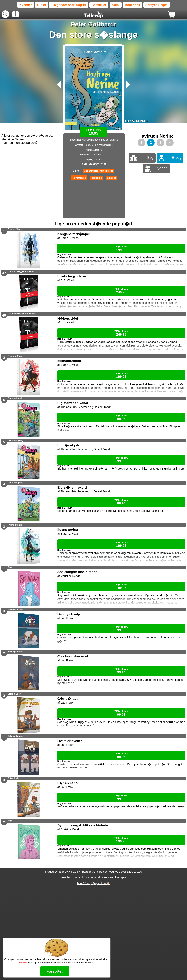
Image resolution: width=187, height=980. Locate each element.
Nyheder (25, 5)
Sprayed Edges (157, 5)
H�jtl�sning (79, 178)
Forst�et (55, 971)
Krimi (116, 5)
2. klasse (111, 178)
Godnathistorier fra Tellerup (99, 171)
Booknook (132, 5)
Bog (150, 158)
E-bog (177, 158)
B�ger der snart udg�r (69, 5)
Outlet (42, 5)
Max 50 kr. (83, 883)
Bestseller (99, 5)
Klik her (23, 963)
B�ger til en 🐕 (100, 883)
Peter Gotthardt (94, 24)
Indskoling (96, 178)
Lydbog (162, 168)
